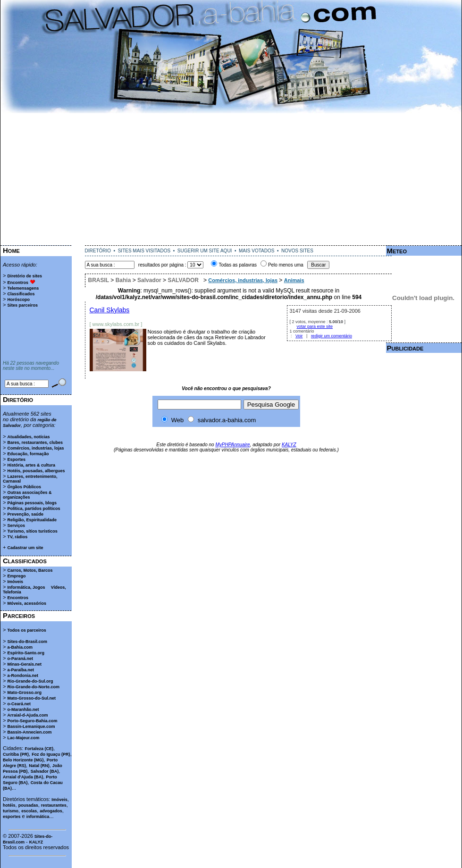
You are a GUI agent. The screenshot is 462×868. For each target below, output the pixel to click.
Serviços (16, 526)
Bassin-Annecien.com (29, 732)
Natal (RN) (39, 766)
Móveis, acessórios (27, 603)
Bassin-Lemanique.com (31, 726)
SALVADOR (183, 280)
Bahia (123, 280)
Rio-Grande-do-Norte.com (33, 687)
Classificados (21, 294)
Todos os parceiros (26, 630)
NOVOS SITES (297, 251)
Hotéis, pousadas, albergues (36, 471)
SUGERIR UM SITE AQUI (205, 251)
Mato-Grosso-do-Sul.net (31, 698)
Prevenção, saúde (25, 514)
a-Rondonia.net (23, 676)
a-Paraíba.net (21, 670)
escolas (29, 811)
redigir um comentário (332, 336)
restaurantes (54, 805)
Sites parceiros (22, 305)
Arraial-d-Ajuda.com (27, 715)
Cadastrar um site (25, 548)
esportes (12, 817)
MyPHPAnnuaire (232, 445)
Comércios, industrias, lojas (35, 448)
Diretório (18, 399)
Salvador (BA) (45, 771)
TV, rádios (17, 537)
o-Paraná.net (20, 659)
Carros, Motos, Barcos (30, 570)
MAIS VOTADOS (256, 251)
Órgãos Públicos (24, 487)
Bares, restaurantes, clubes (35, 442)
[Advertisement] (231, 179)
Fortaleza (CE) (39, 749)
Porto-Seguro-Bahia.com (32, 721)
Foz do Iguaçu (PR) (51, 754)
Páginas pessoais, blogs (32, 503)
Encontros (18, 283)
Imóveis (15, 582)
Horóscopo (18, 300)
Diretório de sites (25, 276)
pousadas (28, 805)
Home (11, 250)
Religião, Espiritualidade (32, 520)
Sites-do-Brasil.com (27, 642)
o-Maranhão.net (23, 709)
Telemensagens (23, 288)
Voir (299, 336)
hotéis (9, 805)
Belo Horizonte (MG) (23, 760)
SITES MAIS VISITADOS (144, 251)
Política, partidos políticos (34, 509)
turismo (11, 811)
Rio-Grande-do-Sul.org (30, 681)
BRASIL (99, 280)
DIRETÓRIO (98, 251)
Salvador (149, 280)
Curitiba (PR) (16, 754)
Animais (294, 280)
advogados (51, 811)
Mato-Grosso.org (24, 693)
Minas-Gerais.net (24, 664)
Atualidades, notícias (28, 437)
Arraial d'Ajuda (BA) (23, 777)
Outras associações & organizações (27, 495)
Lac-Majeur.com (23, 738)
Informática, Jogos (26, 587)
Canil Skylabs (110, 310)
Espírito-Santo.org (26, 653)
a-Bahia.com (20, 647)
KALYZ (36, 842)
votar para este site (315, 326)
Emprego (16, 576)
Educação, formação (28, 454)
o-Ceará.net (19, 704)
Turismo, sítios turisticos (32, 531)
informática (38, 817)
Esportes (16, 459)
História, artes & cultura (31, 465)
